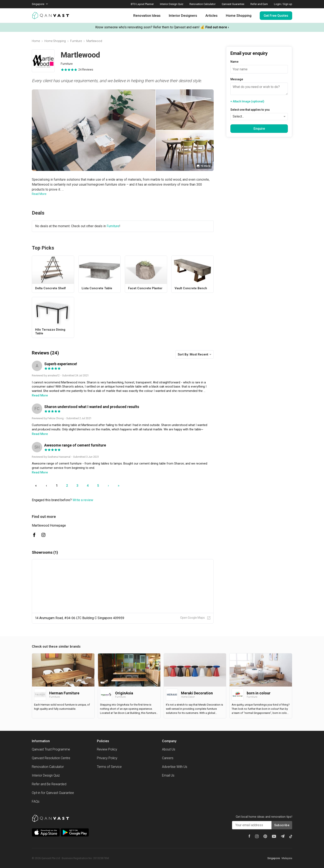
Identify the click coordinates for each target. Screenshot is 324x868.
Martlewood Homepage (49, 525)
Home (36, 41)
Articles (211, 16)
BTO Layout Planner (142, 4)
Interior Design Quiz (172, 4)
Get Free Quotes (276, 16)
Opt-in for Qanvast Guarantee (53, 793)
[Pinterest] (265, 836)
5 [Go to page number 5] (98, 486)
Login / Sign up (283, 4)
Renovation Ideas (147, 16)
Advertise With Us (175, 767)
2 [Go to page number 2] (67, 486)
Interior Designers (183, 16)
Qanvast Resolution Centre (51, 758)
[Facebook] (249, 836)
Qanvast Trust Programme (51, 749)
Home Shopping (239, 16)
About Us (169, 749)
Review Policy (107, 749)
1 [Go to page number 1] (57, 486)
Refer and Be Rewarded (49, 784)
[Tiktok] (291, 836)
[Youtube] (274, 836)
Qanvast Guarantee (233, 4)
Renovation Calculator (202, 4)
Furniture (76, 41)
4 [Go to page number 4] (88, 486)
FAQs (36, 801)
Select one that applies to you (250, 110)
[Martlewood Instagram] (43, 535)
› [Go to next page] (108, 486)
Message (237, 79)
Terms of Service (109, 767)
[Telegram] (283, 836)
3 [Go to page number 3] (77, 486)
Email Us (168, 775)
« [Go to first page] (36, 486)
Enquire (259, 129)
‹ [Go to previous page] (46, 486)
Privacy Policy (107, 758)
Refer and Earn (259, 4)
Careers (168, 758)
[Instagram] (257, 836)
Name (234, 62)
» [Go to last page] (119, 486)
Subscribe (282, 825)
